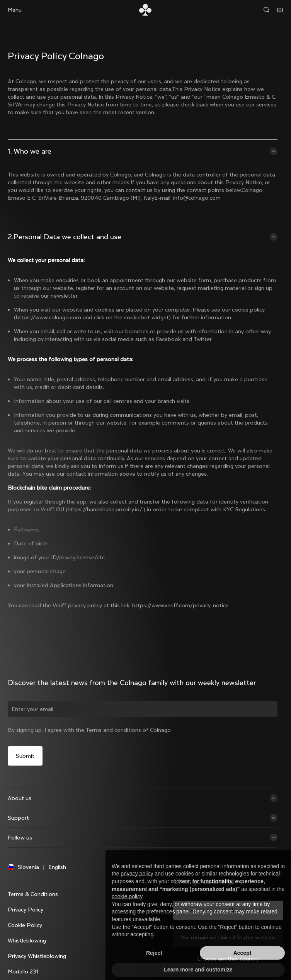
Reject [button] (154, 966)
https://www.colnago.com (48, 317)
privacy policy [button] (137, 887)
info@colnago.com (197, 198)
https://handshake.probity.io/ (105, 509)
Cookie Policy (25, 925)
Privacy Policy (26, 910)
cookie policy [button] (127, 910)
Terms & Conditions (33, 894)
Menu (15, 10)
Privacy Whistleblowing (37, 956)
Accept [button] (242, 966)
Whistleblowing (27, 941)
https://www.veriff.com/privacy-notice (180, 605)
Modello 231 (23, 971)
